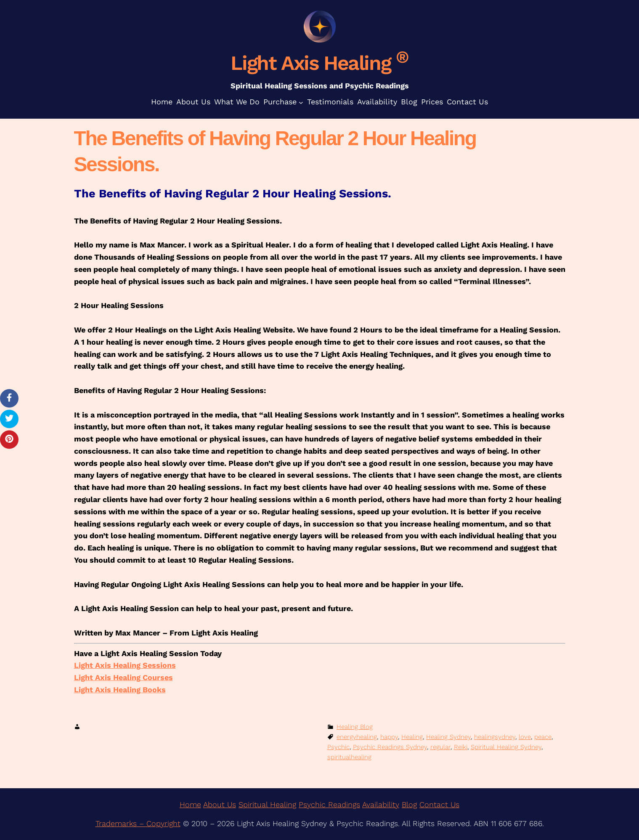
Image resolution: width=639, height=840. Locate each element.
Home (190, 804)
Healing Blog (355, 727)
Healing (412, 737)
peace (543, 737)
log (412, 804)
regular (440, 747)
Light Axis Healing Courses (123, 677)
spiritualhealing (349, 757)
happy (389, 737)
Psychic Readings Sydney (390, 747)
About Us (220, 804)
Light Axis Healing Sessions (125, 665)
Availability (381, 804)
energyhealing (357, 737)
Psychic (338, 747)
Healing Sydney (448, 737)
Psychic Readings (329, 804)
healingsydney (495, 737)
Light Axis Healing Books (120, 690)
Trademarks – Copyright (138, 823)
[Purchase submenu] (301, 102)
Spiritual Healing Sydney (506, 747)
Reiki (461, 747)
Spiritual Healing (267, 804)
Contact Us (439, 804)
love (525, 737)
